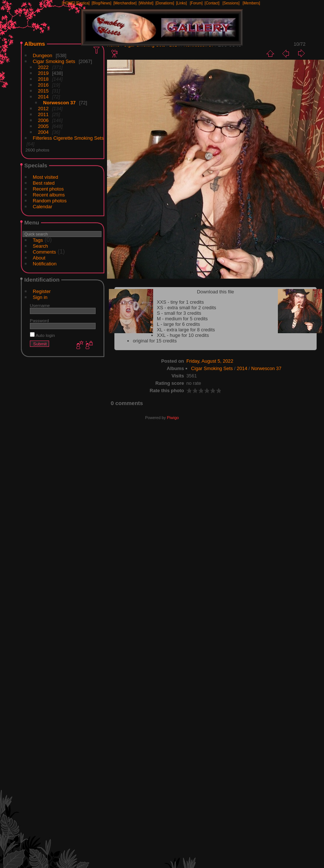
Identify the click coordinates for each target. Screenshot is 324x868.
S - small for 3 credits (179, 313)
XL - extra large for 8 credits (186, 330)
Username (40, 305)
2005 (43, 126)
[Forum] (196, 3)
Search (40, 246)
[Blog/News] (101, 3)
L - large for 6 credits (178, 324)
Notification (45, 264)
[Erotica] (83, 3)
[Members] (251, 3)
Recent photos (48, 189)
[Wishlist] (146, 3)
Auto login (42, 335)
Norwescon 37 (59, 103)
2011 (43, 114)
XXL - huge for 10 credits (183, 335)
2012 (43, 109)
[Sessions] (231, 3)
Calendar (43, 207)
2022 (43, 67)
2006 (43, 120)
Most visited (46, 177)
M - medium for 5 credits (182, 319)
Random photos (50, 201)
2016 (43, 85)
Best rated (44, 183)
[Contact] (212, 3)
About (39, 258)
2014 (43, 97)
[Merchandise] (125, 3)
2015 (43, 91)
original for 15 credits (155, 341)
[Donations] (165, 3)
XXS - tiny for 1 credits (180, 302)
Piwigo (173, 418)
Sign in (40, 297)
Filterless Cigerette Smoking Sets (68, 138)
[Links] (181, 3)
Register (42, 291)
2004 (43, 132)
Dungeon (43, 55)
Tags (38, 240)
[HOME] (69, 3)
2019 (43, 73)
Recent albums (49, 195)
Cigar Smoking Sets (54, 61)
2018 (43, 79)
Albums (35, 44)
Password (39, 320)
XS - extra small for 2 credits (187, 308)
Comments (44, 252)
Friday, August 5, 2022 (210, 361)
